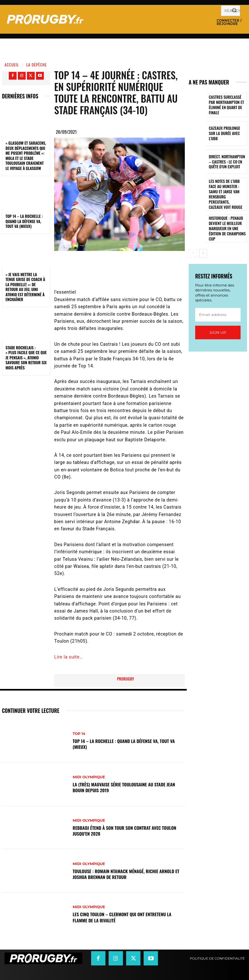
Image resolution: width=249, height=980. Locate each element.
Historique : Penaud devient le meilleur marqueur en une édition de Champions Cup (225, 219)
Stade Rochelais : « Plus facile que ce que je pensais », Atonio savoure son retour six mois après (26, 358)
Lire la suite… (68, 657)
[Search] (234, 11)
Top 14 (79, 734)
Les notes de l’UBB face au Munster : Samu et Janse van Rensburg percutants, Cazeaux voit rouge (226, 190)
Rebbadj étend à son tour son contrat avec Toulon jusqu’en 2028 (124, 831)
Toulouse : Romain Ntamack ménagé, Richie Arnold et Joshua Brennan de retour (126, 874)
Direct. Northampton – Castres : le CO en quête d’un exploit (227, 162)
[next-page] (203, 244)
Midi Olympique (89, 777)
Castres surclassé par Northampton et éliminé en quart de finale (227, 105)
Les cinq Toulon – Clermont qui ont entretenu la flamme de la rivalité (122, 917)
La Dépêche (36, 65)
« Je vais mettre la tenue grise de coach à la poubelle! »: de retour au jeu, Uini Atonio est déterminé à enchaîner (25, 287)
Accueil (12, 65)
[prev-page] (193, 244)
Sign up (218, 323)
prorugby (125, 679)
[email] (218, 305)
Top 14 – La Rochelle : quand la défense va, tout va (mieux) (24, 221)
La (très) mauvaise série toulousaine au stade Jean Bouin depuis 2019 (124, 787)
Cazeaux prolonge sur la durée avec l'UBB (226, 133)
